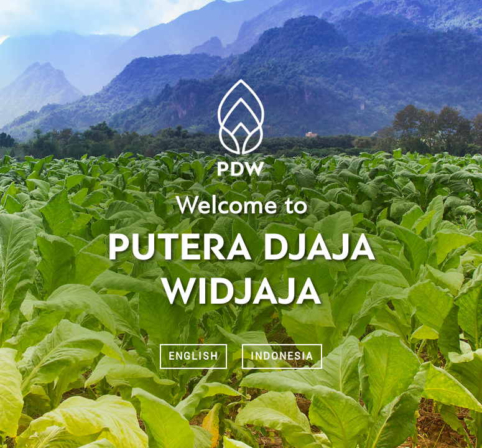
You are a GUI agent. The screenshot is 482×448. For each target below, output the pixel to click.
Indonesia (282, 356)
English (193, 356)
